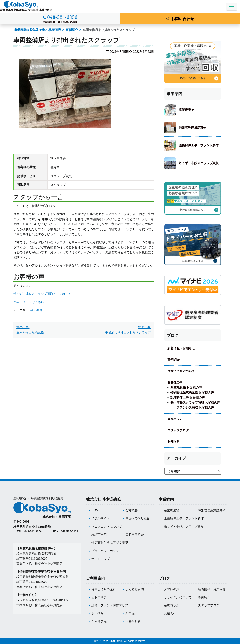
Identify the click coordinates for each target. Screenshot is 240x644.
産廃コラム (175, 419)
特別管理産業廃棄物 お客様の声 (192, 392)
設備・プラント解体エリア (110, 605)
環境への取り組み (138, 518)
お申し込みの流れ (104, 589)
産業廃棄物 (186, 110)
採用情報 (97, 614)
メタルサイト (101, 518)
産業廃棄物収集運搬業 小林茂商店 (37, 30)
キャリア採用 (101, 622)
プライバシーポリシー (107, 551)
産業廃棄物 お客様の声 (186, 387)
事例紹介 (72, 30)
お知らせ (174, 442)
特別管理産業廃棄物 (193, 128)
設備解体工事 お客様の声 (188, 397)
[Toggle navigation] (232, 7)
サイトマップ (101, 559)
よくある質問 (135, 589)
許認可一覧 (99, 535)
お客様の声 (175, 382)
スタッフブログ (178, 430)
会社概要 (131, 510)
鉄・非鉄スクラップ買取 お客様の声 (195, 403)
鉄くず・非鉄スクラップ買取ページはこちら (44, 294)
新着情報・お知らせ (181, 348)
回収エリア (99, 597)
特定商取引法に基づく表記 (110, 543)
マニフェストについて (107, 527)
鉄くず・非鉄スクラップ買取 (199, 163)
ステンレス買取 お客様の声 (195, 408)
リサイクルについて (181, 371)
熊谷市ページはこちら (29, 302)
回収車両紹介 (135, 535)
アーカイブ (176, 458)
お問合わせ (133, 622)
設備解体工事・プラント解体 (199, 145)
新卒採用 (131, 614)
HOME (96, 510)
